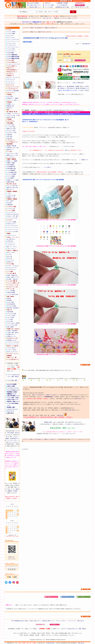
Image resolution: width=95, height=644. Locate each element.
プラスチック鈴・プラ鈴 (13, 115)
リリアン (15, 247)
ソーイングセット (12, 212)
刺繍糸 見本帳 (11, 182)
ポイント (84, 7)
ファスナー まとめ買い (13, 231)
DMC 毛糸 (10, 136)
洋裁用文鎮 (10, 205)
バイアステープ (11, 245)
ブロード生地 (10, 317)
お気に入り (48, 3)
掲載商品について (12, 394)
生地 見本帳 (10, 312)
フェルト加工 (10, 53)
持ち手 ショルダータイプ (13, 352)
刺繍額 (15, 161)
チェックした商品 (49, 5)
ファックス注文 (49, 7)
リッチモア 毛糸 (11, 127)
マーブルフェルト (12, 45)
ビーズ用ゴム (48, 167)
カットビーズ (16, 77)
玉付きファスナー (12, 224)
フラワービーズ (11, 79)
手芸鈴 (9, 113)
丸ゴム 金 (9, 256)
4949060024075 (86, 44)
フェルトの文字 (11, 49)
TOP (12, 621)
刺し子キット (10, 189)
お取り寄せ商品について (13, 396)
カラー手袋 (10, 96)
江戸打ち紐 (10, 241)
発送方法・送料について (13, 401)
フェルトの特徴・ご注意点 (13, 398)
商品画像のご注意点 (12, 392)
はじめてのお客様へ (34, 3)
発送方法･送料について (35, 7)
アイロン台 (15, 266)
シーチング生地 (11, 315)
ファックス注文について (13, 390)
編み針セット (10, 150)
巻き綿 (17, 333)
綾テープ (9, 247)
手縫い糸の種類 (11, 293)
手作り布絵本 (11, 433)
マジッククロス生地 (12, 325)
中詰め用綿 (14, 331)
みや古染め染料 (11, 304)
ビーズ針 (17, 277)
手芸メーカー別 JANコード (39, 395)
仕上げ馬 (9, 203)
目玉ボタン (10, 108)
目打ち (67, 150)
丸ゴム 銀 (9, 258)
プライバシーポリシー (61, 621)
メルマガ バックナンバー (13, 409)
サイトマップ (10, 411)
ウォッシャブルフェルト (13, 39)
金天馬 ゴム (10, 262)
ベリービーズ (10, 81)
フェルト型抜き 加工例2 (13, 58)
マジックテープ (11, 440)
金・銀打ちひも (11, 239)
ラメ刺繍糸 (16, 180)
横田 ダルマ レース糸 (12, 155)
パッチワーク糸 (11, 208)
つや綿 (9, 333)
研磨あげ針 (14, 275)
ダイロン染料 (10, 302)
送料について (62, 86)
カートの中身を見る (62, 5)
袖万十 (12, 201)
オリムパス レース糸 (12, 153)
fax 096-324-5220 (50, 643)
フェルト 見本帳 (11, 32)
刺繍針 (12, 277)
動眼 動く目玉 (11, 106)
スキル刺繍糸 (10, 178)
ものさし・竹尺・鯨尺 (13, 216)
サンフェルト (10, 35)
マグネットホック (12, 235)
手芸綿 (9, 331)
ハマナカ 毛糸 (11, 125)
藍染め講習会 (16, 308)
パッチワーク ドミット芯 (13, 344)
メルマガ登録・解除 (12, 380)
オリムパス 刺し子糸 (12, 186)
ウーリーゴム (10, 260)
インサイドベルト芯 (12, 218)
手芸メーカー (34, 32)
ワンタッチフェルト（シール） (13, 41)
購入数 (60, 60)
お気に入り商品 (11, 386)
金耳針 (9, 275)
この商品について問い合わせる (67, 88)
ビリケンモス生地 (12, 314)
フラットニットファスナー (13, 228)
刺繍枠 (13, 163)
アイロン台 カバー (12, 270)
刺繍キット (10, 161)
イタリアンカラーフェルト (13, 47)
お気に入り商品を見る (78, 83)
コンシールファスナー (13, 226)
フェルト (16, 436)
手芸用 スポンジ (11, 334)
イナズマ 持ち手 (11, 348)
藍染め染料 (10, 308)
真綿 (13, 333)
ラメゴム (9, 254)
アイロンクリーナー (12, 268)
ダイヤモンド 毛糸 (12, 132)
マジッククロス (13, 442)
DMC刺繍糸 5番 (11, 167)
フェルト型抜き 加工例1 (13, 57)
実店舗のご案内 (11, 407)
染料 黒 (9, 298)
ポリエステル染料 (12, 306)
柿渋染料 (9, 300)
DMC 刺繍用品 (11, 165)
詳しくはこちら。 (48, 18)
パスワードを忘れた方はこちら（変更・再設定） (75, 629)
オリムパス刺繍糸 (12, 174)
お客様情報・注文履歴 (62, 3)
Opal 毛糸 (10, 138)
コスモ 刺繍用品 (11, 170)
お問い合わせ (10, 413)
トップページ (26, 32)
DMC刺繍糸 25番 (11, 169)
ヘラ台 (9, 193)
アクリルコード (11, 243)
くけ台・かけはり (12, 195)
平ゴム (9, 252)
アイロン (9, 266)
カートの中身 (85, 86)
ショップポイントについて (13, 388)
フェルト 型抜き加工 (12, 55)
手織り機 (14, 146)
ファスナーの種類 (12, 222)
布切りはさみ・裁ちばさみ (13, 214)
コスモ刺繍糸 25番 (12, 172)
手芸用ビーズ (84, 160)
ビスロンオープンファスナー (13, 230)
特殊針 (9, 277)
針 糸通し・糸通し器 (12, 279)
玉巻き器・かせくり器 (13, 148)
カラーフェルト (11, 37)
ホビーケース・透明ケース (13, 100)
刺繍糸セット (10, 180)
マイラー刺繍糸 (11, 176)
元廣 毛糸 (9, 134)
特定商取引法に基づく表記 (62, 7)
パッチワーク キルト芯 (13, 342)
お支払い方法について (35, 5)
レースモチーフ (11, 157)
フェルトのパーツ (12, 51)
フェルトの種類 (11, 34)
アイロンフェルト (12, 43)
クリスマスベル (15, 113)
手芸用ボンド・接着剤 (13, 98)
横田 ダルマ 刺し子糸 (12, 188)
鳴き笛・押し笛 (11, 117)
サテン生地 (10, 321)
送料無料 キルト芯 (12, 340)
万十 (8, 201)
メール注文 (81, 90)
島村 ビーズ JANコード (53, 395)
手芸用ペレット (11, 104)
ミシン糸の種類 (11, 291)
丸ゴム (13, 252)
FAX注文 (87, 90)
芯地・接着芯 (10, 327)
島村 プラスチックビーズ (45, 32)
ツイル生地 (10, 319)
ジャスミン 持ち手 (12, 350)
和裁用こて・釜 (11, 197)
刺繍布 (9, 163)
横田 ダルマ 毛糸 (11, 129)
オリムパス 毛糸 (11, 131)
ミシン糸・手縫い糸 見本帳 (13, 295)
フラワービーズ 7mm (69, 146)
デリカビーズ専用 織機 (13, 91)
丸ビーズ (9, 77)
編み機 (9, 146)
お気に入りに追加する (64, 83)
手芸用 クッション (12, 336)
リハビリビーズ (11, 83)
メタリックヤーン (12, 249)
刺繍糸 (7, 438)
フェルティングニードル (13, 64)
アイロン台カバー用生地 (13, 323)
